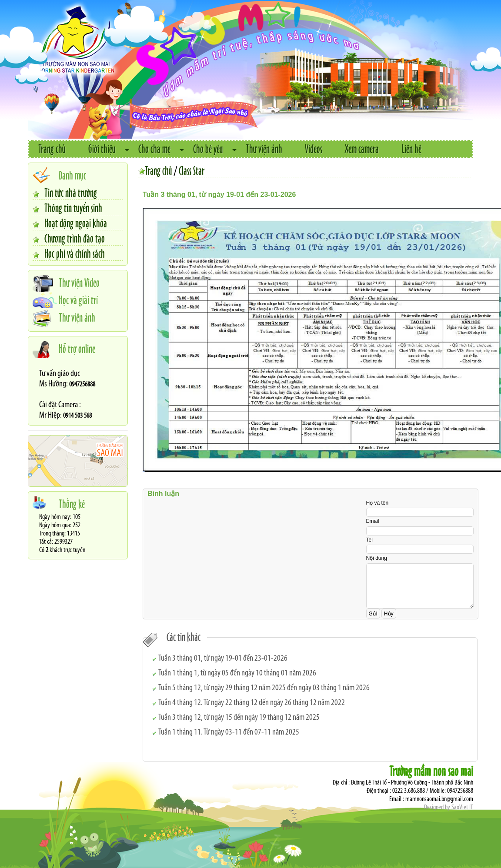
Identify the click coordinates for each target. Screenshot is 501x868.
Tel (369, 540)
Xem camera (362, 148)
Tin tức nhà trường (71, 192)
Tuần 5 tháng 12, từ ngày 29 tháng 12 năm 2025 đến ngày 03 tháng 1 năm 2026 (264, 688)
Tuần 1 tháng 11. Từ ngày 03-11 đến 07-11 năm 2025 (229, 732)
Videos (314, 148)
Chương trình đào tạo (75, 238)
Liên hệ (411, 148)
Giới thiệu (102, 148)
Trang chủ (52, 148)
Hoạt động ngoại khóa (76, 223)
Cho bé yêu (208, 148)
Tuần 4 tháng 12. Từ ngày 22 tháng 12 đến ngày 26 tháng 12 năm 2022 (252, 703)
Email (373, 521)
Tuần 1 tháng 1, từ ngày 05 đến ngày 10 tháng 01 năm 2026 (237, 673)
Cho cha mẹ (154, 148)
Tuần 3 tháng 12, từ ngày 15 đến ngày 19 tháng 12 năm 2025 (239, 718)
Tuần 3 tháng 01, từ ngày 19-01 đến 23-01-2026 (223, 658)
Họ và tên (377, 503)
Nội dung (377, 558)
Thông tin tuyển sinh (73, 207)
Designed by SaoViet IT (449, 808)
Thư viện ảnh (264, 148)
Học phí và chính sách (75, 253)
